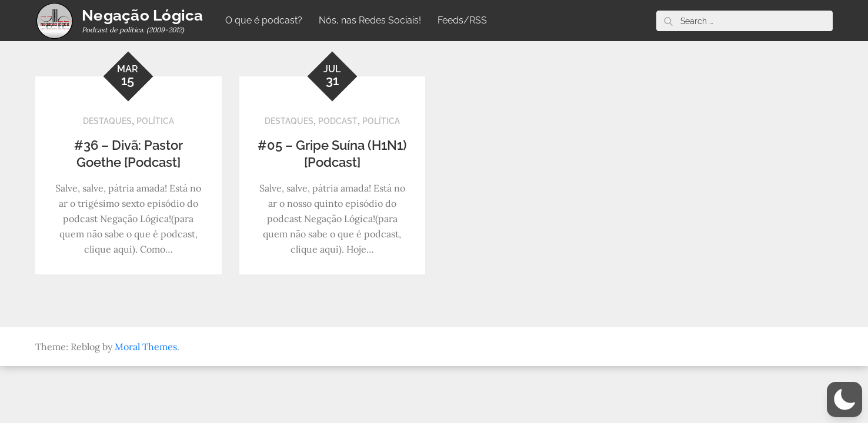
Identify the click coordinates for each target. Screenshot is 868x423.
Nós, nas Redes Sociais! (370, 20)
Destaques (107, 121)
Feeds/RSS (462, 20)
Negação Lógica (143, 15)
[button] (844, 399)
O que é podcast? (264, 20)
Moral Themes (146, 347)
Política (155, 121)
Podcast (338, 121)
